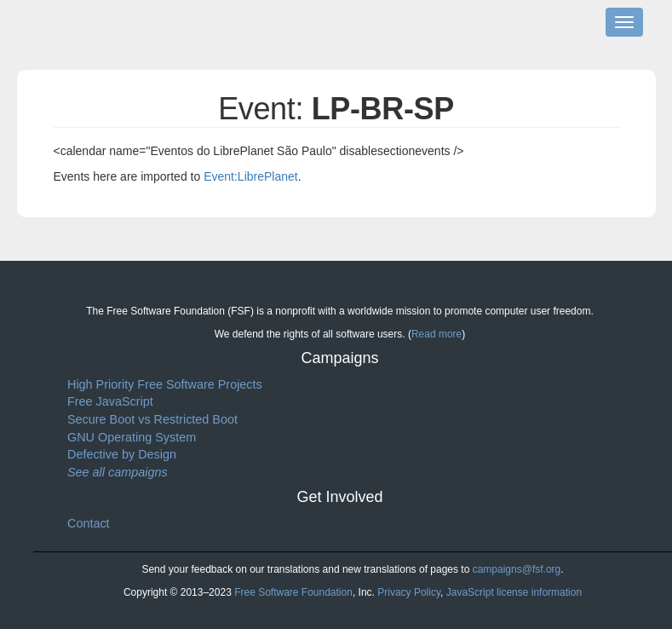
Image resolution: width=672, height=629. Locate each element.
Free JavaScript (110, 401)
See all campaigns (118, 472)
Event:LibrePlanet (251, 176)
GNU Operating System (132, 437)
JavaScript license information (514, 592)
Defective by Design (122, 454)
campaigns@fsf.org (517, 569)
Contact (89, 523)
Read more (437, 334)
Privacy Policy (409, 592)
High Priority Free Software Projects (165, 384)
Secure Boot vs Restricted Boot (152, 419)
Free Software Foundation (293, 592)
